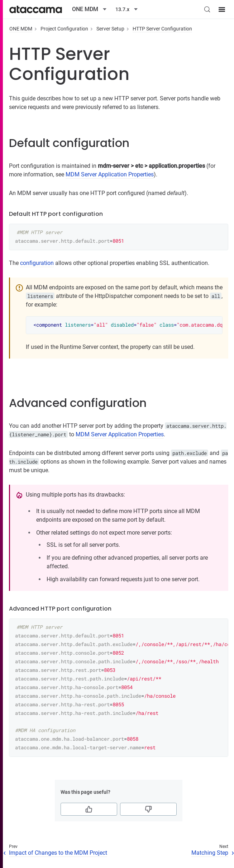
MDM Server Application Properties (110, 174)
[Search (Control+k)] (207, 9)
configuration (37, 263)
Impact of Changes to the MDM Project (58, 853)
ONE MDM (21, 29)
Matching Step (210, 853)
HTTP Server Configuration (162, 29)
